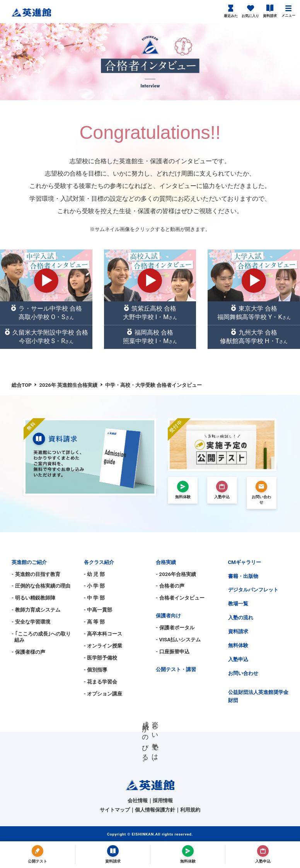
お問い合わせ (243, 673)
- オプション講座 (103, 694)
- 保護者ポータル (175, 628)
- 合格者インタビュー (180, 598)
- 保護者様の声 (28, 652)
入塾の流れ (241, 618)
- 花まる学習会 (101, 682)
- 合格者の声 (170, 586)
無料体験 (238, 645)
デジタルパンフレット (253, 590)
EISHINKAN (143, 834)
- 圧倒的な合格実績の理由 (41, 586)
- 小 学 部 (94, 586)
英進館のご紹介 (29, 562)
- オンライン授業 (103, 646)
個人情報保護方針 (155, 810)
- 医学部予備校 (101, 658)
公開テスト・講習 (176, 669)
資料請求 (270, 11)
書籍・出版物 (243, 576)
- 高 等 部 (94, 622)
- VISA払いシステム (178, 640)
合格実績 (166, 562)
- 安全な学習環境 (31, 622)
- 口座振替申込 (173, 652)
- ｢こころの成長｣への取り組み (41, 637)
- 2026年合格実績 (176, 574)
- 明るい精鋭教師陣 (33, 598)
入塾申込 (238, 659)
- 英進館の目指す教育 (36, 574)
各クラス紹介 (99, 562)
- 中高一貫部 (98, 610)
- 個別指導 (96, 670)
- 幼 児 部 (94, 574)
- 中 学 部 (94, 598)
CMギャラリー (245, 562)
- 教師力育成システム (36, 610)
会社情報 (138, 801)
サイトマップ (115, 810)
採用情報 (163, 801)
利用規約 (190, 810)
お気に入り (250, 11)
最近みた (231, 11)
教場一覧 (238, 604)
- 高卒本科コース (103, 634)
